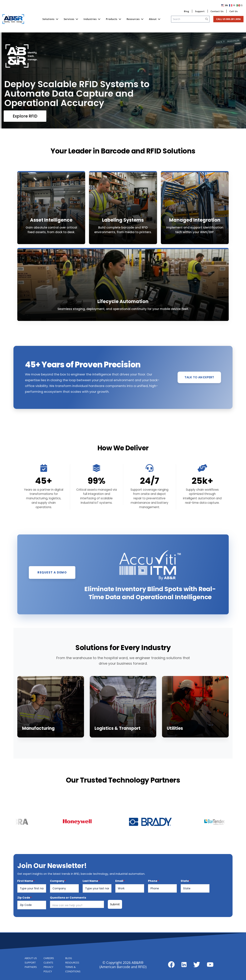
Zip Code (24, 915)
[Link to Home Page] (13, 19)
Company (58, 899)
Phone (153, 899)
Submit (115, 922)
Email (120, 899)
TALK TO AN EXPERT (199, 395)
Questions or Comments (68, 915)
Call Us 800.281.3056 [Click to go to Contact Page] (228, 19)
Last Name (91, 899)
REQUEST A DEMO (52, 590)
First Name (26, 899)
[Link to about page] (171, 965)
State (185, 899)
